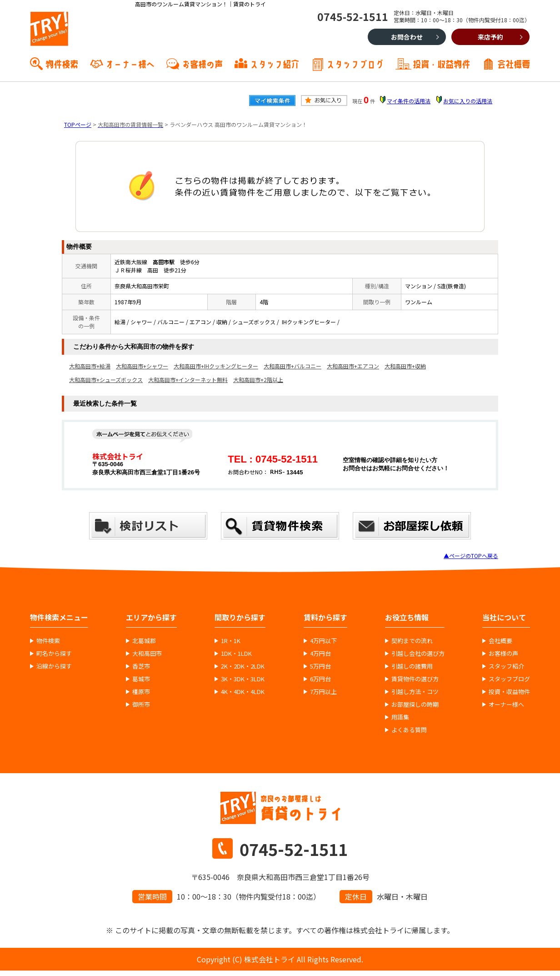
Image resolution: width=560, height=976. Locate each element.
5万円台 (320, 666)
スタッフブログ (355, 63)
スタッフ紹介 (275, 63)
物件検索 (62, 63)
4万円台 (320, 654)
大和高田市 (147, 654)
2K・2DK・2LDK (243, 666)
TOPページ (78, 124)
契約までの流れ (412, 641)
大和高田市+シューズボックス (106, 380)
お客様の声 (202, 63)
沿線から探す (54, 666)
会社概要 (514, 63)
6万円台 (320, 679)
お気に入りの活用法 (468, 101)
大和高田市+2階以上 (258, 380)
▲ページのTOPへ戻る (471, 556)
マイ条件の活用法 (409, 101)
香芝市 (141, 666)
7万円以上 (323, 692)
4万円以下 (323, 641)
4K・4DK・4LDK (243, 692)
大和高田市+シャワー (142, 366)
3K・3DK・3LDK (243, 679)
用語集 (400, 717)
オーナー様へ (130, 63)
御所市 (141, 704)
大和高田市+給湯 (90, 366)
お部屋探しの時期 (415, 704)
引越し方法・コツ (415, 692)
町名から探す (54, 654)
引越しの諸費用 (412, 666)
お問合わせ (407, 37)
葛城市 (141, 679)
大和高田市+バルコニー (292, 366)
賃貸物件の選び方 (415, 679)
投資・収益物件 (441, 63)
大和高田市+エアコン (353, 366)
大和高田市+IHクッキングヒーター (216, 366)
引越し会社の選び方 (418, 654)
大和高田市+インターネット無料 (188, 380)
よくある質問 (409, 730)
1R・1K (231, 641)
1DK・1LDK (236, 654)
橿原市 (141, 692)
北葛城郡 (144, 641)
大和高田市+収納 (405, 366)
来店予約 (490, 37)
